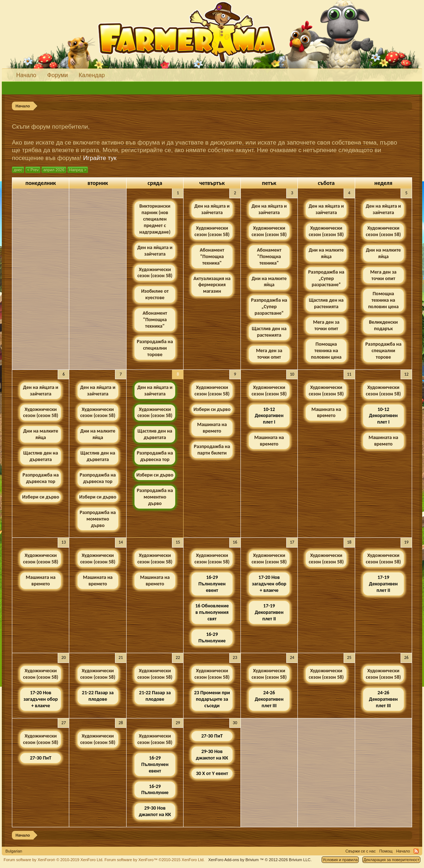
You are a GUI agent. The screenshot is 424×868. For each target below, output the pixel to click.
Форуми (58, 75)
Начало (26, 75)
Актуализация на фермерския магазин (212, 285)
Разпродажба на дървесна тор (41, 478)
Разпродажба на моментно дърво (98, 519)
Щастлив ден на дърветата (41, 456)
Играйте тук (100, 158)
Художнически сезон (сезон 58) (155, 273)
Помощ (386, 851)
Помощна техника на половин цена (326, 351)
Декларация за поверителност (391, 860)
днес (18, 170)
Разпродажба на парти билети (212, 450)
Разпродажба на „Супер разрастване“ (269, 307)
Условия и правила (340, 860)
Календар (92, 75)
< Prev (33, 170)
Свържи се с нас (361, 851)
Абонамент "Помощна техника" (155, 320)
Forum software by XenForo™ (155, 860)
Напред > (78, 170)
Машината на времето (212, 428)
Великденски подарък (383, 325)
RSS (416, 851)
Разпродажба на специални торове (155, 348)
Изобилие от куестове (155, 294)
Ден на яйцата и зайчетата (155, 251)
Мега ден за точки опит (269, 354)
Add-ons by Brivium (260, 860)
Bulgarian (14, 851)
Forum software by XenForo (54, 860)
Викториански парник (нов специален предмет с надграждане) (155, 219)
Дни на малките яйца (269, 282)
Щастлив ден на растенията (269, 332)
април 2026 (54, 170)
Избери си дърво (41, 497)
